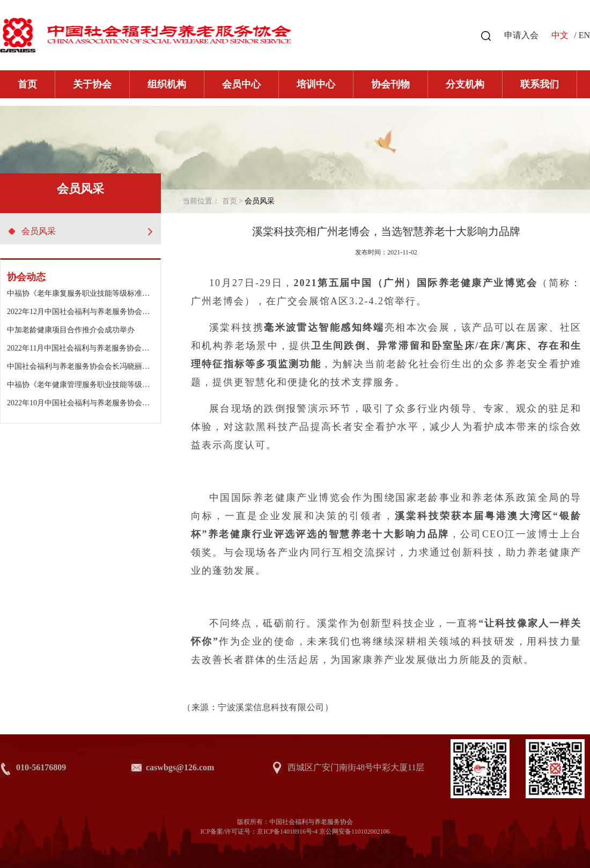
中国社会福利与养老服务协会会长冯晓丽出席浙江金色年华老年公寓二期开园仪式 (142, 366)
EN (584, 35)
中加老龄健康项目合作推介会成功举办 (71, 330)
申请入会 (521, 35)
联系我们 (540, 84)
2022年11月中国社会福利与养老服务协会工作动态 (89, 348)
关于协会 (92, 84)
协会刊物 (390, 84)
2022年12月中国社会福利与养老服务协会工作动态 (90, 312)
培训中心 (316, 84)
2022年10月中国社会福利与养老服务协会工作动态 (90, 403)
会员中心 (241, 84)
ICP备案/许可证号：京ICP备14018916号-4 (259, 831)
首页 (27, 84)
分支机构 (465, 84)
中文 (560, 35)
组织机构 (167, 84)
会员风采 (80, 231)
